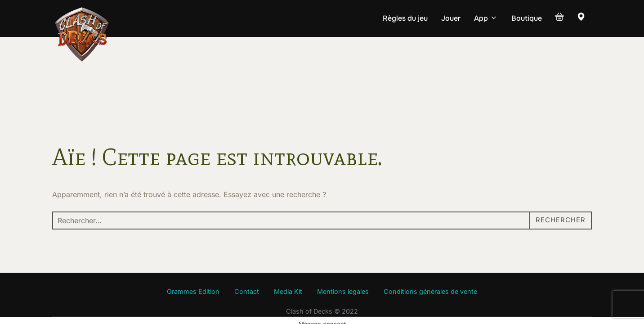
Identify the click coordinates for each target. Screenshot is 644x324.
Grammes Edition (193, 255)
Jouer (451, 18)
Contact (247, 255)
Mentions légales (343, 255)
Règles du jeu (405, 18)
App (486, 18)
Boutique (527, 18)
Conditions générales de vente (430, 255)
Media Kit (288, 255)
